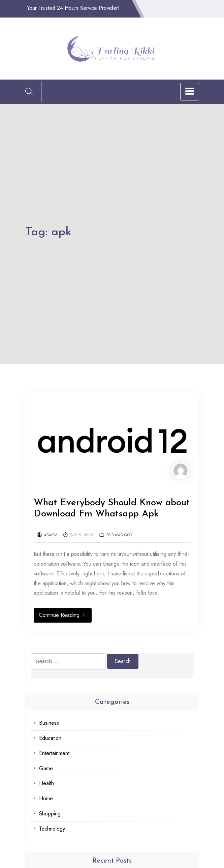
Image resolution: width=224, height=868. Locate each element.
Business (49, 723)
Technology (119, 535)
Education (50, 738)
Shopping (50, 814)
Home (46, 798)
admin (50, 535)
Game (46, 768)
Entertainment (54, 753)
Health (46, 783)
